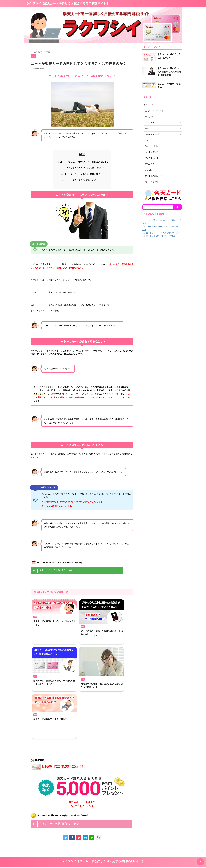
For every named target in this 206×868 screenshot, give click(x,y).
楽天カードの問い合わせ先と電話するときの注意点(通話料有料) (169, 72)
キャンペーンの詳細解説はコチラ (59, 824)
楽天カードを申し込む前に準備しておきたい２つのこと (63, 570)
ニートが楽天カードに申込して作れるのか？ (82, 168)
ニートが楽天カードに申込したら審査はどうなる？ (83, 162)
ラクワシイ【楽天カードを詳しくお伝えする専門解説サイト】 (68, 3)
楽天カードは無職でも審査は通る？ (50, 719)
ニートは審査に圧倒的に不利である (78, 180)
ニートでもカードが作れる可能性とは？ (80, 174)
